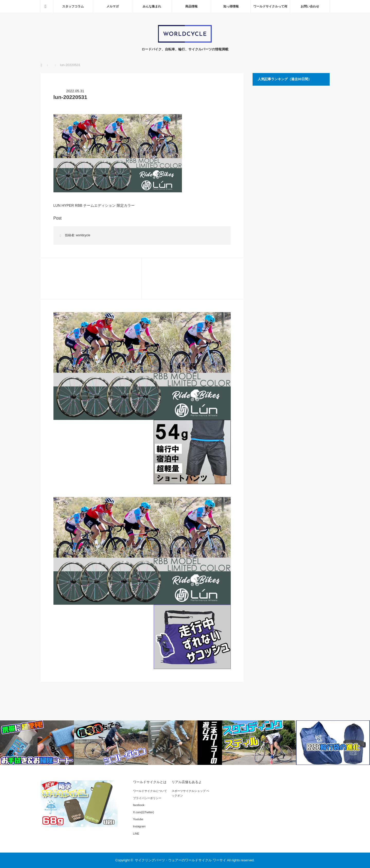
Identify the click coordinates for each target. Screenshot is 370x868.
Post (58, 218)
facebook (139, 805)
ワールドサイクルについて (150, 791)
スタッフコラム (73, 6)
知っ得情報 (231, 6)
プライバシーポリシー (147, 798)
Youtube (138, 819)
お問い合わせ (310, 6)
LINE (136, 834)
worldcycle (83, 235)
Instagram (139, 826)
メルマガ (113, 6)
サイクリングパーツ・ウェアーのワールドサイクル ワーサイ (181, 860)
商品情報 (191, 6)
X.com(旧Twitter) (144, 812)
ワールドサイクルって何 (270, 6)
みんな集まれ (152, 6)
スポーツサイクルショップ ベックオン (190, 793)
